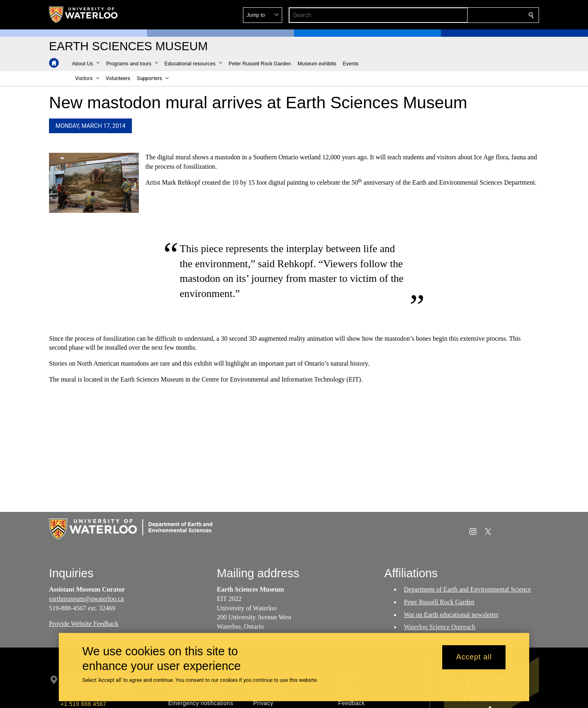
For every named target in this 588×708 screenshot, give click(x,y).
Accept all (474, 657)
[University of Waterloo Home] (84, 15)
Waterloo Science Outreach (440, 627)
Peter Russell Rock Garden (439, 602)
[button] (472, 15)
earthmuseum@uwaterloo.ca (86, 599)
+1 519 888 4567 (83, 704)
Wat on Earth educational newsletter (451, 615)
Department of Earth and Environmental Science (467, 589)
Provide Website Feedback (84, 624)
